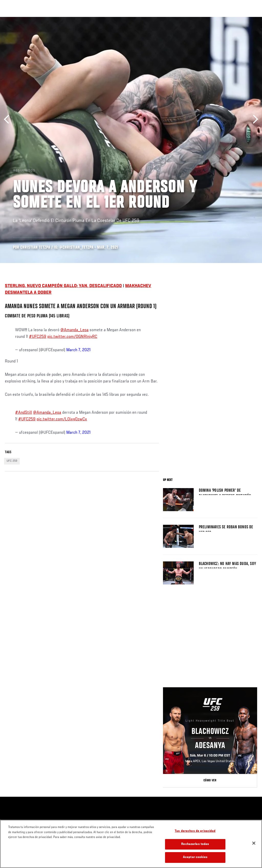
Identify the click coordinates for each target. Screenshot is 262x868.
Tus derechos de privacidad (195, 831)
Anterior (8, 119)
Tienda (233, 19)
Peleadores (62, 19)
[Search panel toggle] (245, 19)
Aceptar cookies (195, 857)
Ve (210, 19)
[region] (131, 844)
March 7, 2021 (78, 350)
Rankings (37, 19)
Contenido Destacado (95, 19)
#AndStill (24, 413)
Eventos (15, 19)
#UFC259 (38, 337)
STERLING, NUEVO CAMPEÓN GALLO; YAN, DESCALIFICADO (63, 286)
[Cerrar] (254, 843)
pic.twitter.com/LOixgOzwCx (62, 419)
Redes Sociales (187, 19)
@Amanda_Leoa (74, 330)
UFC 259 (12, 461)
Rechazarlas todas (195, 844)
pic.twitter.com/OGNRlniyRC (72, 337)
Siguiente (254, 119)
